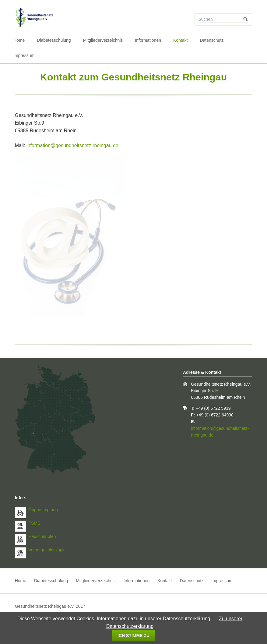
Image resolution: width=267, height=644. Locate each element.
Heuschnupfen (42, 536)
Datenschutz (212, 40)
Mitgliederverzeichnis (103, 40)
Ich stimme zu (133, 635)
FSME (34, 523)
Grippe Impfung (43, 510)
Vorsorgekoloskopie (47, 550)
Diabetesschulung (54, 40)
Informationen (148, 40)
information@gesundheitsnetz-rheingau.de (72, 145)
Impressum (24, 55)
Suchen (246, 19)
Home (19, 40)
